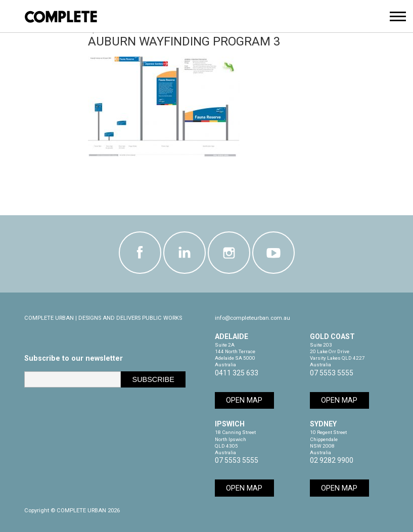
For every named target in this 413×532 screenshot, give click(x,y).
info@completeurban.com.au (253, 318)
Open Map (244, 400)
